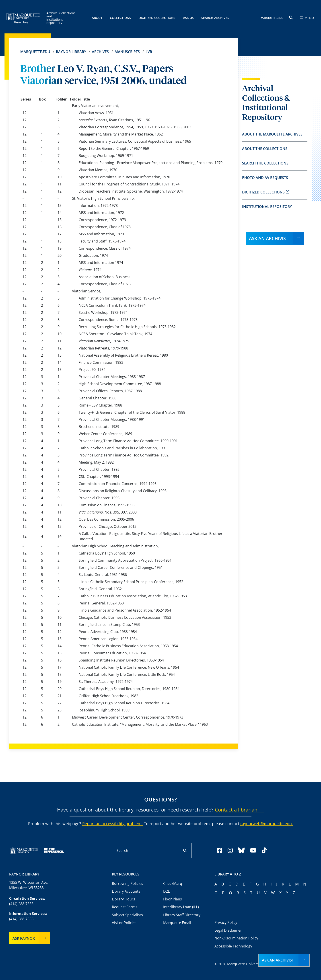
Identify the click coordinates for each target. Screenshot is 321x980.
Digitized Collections (157, 18)
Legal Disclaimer (228, 930)
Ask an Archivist (269, 238)
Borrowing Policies (128, 883)
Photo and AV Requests (265, 178)
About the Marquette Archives (272, 134)
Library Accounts (126, 891)
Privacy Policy (226, 922)
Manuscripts (127, 52)
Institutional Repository (267, 207)
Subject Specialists (127, 915)
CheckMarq (173, 883)
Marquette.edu (35, 52)
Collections (120, 18)
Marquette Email (177, 923)
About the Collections (265, 149)
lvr (149, 52)
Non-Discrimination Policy (236, 938)
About (97, 18)
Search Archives (215, 18)
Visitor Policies (124, 923)
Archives (100, 52)
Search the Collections (265, 163)
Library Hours (123, 899)
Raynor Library (71, 52)
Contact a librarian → (239, 809)
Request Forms (125, 907)
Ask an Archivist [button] (278, 960)
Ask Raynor (24, 938)
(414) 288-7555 (21, 904)
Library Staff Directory (182, 915)
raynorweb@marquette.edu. (267, 824)
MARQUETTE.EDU (272, 18)
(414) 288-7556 (21, 919)
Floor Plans (173, 899)
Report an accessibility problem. (112, 824)
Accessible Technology (233, 946)
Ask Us (188, 18)
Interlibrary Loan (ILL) (181, 907)
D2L (166, 891)
